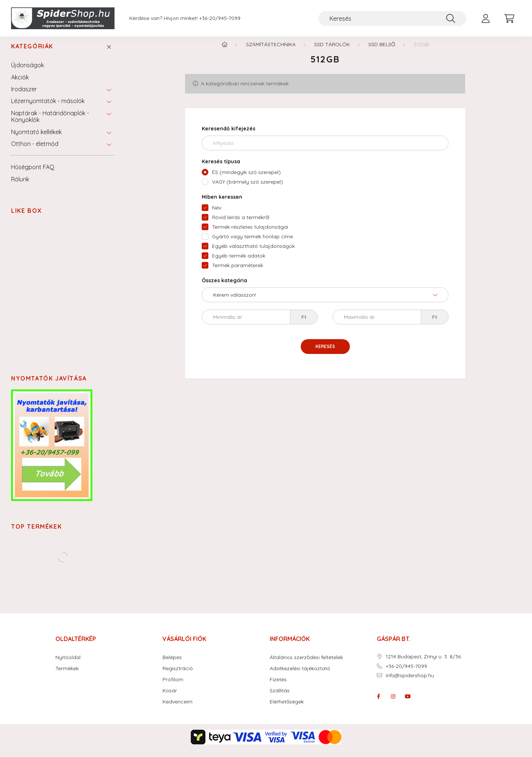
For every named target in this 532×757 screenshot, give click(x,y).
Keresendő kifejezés (229, 136)
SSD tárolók (332, 51)
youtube (408, 703)
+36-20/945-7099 (220, 18)
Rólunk (20, 186)
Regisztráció (178, 676)
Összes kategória (224, 287)
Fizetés (278, 687)
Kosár (170, 698)
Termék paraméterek (238, 272)
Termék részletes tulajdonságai (250, 234)
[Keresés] (392, 18)
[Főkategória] (225, 51)
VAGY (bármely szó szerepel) (248, 189)
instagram (393, 703)
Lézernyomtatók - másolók (48, 108)
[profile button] (485, 18)
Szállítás (280, 698)
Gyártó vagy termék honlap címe (253, 243)
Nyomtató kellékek (36, 139)
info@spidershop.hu (410, 683)
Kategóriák (32, 53)
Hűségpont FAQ (33, 174)
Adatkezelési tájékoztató (300, 676)
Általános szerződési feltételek (306, 664)
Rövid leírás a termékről (241, 224)
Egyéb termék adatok (239, 263)
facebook (378, 703)
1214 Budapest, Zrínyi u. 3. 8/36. (424, 664)
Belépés (172, 664)
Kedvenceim (178, 709)
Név (217, 215)
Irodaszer (24, 96)
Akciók (20, 84)
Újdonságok (28, 72)
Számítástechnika (271, 51)
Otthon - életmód (35, 151)
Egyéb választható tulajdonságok (253, 253)
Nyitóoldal (68, 664)
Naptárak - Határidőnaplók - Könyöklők (50, 123)
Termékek (67, 676)
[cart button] (509, 18)
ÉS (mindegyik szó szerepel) (246, 179)
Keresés (325, 353)
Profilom (173, 687)
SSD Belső (382, 51)
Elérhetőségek (287, 709)
